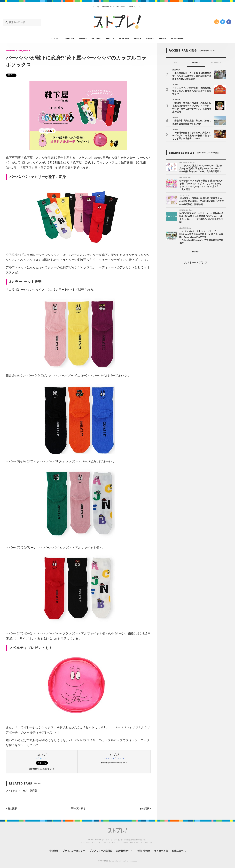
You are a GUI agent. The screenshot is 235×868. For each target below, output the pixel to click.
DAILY (176, 62)
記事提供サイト (124, 851)
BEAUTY (110, 38)
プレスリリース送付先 (101, 851)
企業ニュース (179, 851)
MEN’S (163, 38)
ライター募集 (161, 851)
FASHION (124, 38)
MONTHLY (216, 62)
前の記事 (11, 808)
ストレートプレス (196, 262)
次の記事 (145, 808)
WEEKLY (196, 62)
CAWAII (150, 38)
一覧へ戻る (78, 808)
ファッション (13, 790)
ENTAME (96, 38)
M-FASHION (177, 38)
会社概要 (54, 851)
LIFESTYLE (69, 38)
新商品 (33, 790)
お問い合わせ (143, 851)
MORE (196, 252)
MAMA (137, 38)
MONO (83, 38)
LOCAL (55, 38)
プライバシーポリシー (74, 851)
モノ (25, 790)
